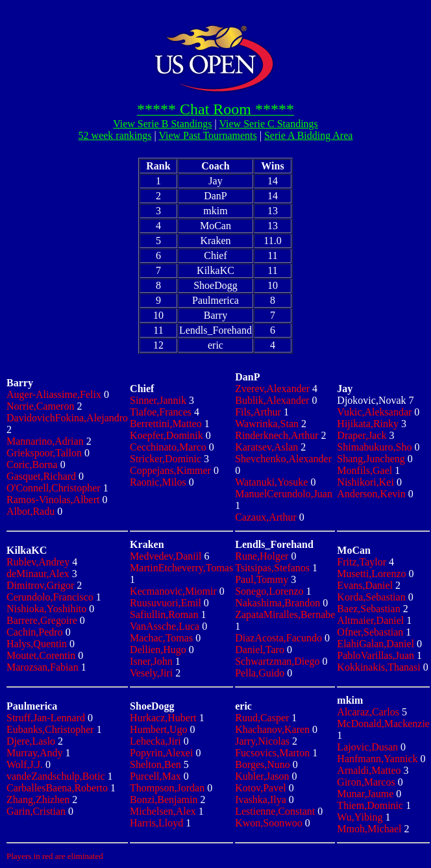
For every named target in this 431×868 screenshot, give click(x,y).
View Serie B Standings (162, 124)
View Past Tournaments (207, 135)
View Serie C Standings (268, 124)
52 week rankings (115, 135)
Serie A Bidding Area (308, 135)
